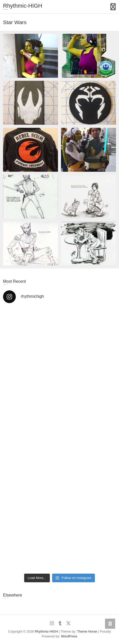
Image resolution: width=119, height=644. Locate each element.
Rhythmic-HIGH (23, 6)
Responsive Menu (113, 7)
